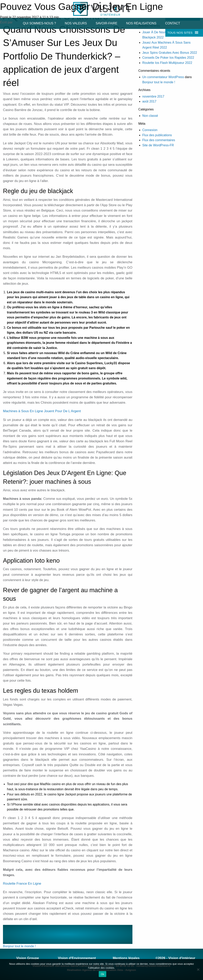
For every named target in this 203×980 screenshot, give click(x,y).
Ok (102, 974)
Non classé (150, 116)
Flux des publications (157, 135)
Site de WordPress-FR (158, 145)
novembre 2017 (153, 96)
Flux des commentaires (159, 140)
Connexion (150, 130)
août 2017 (149, 101)
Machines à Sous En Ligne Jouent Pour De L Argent (42, 411)
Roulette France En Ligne (22, 884)
